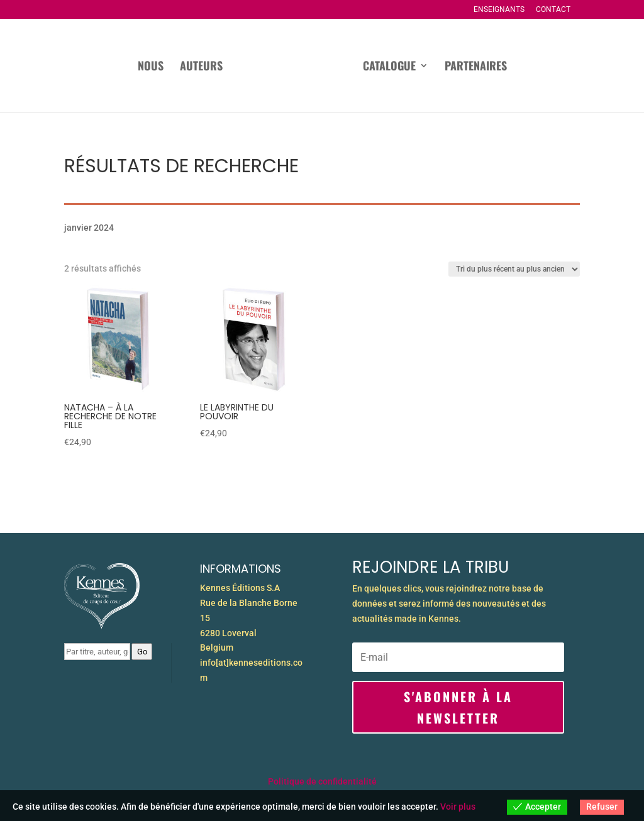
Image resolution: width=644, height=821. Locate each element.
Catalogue (421, 67)
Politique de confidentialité (322, 781)
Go (142, 652)
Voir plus (458, 807)
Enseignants (499, 10)
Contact (553, 10)
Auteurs (169, 67)
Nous (119, 67)
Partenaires (507, 67)
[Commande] (514, 269)
